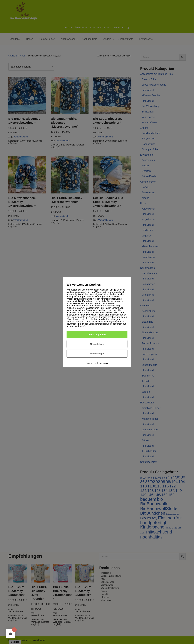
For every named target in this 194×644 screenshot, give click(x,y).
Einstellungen (97, 354)
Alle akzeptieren (97, 334)
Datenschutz (91, 363)
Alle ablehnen (97, 344)
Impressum (104, 363)
